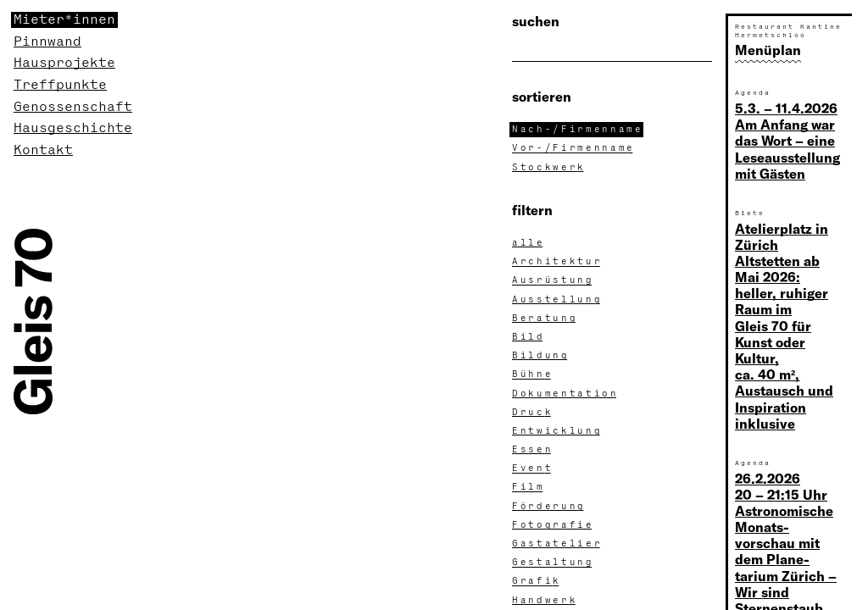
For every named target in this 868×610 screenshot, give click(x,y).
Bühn (533, 374)
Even (533, 469)
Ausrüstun (553, 280)
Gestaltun (553, 563)
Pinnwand (47, 42)
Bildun (541, 356)
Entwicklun (557, 431)
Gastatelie (557, 544)
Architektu (557, 262)
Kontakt (43, 150)
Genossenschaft (73, 107)
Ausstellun (557, 300)
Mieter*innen (64, 20)
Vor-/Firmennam (574, 148)
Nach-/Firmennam (578, 130)
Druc (533, 413)
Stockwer (549, 168)
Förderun (549, 507)
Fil (529, 487)
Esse (533, 450)
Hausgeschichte (73, 128)
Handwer (545, 601)
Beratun (545, 319)
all (529, 243)
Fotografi (553, 525)
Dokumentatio (565, 394)
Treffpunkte (60, 85)
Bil (529, 337)
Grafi (537, 581)
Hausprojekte (64, 63)
